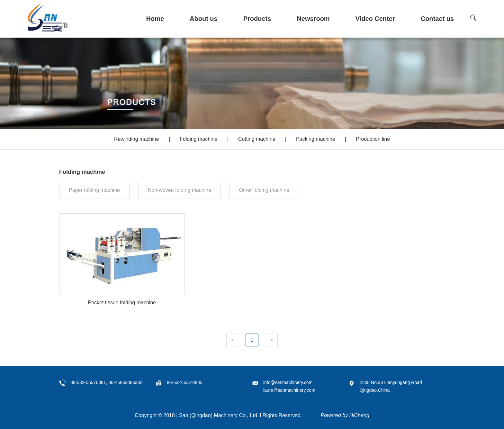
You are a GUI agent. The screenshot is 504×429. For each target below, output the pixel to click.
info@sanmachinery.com (288, 382)
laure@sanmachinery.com (289, 390)
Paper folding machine (94, 190)
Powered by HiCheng (345, 415)
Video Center (375, 19)
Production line (373, 139)
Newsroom (313, 19)
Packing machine (316, 139)
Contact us (437, 19)
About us (204, 19)
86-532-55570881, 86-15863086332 (106, 382)
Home (155, 19)
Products (257, 19)
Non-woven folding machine (180, 190)
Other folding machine (264, 190)
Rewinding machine (137, 139)
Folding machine (198, 139)
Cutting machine (257, 139)
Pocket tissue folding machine (122, 303)
